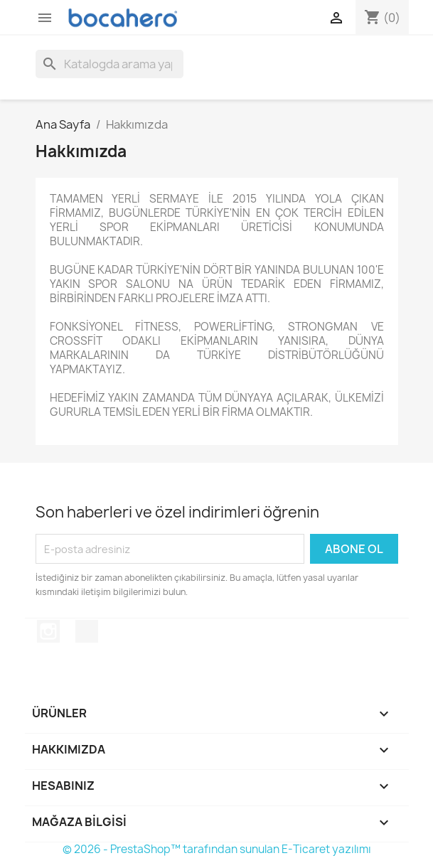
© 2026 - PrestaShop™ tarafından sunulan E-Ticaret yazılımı (217, 849)
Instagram (48, 631)
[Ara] (109, 64)
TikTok (87, 631)
